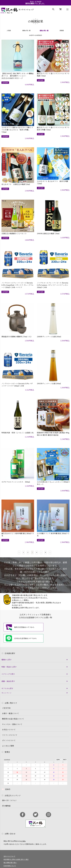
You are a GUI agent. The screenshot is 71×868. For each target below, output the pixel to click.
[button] (19, 552)
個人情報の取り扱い (10, 863)
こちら (23, 841)
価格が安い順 (26, 31)
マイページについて (10, 735)
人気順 (9, 31)
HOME (3, 13)
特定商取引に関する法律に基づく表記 (16, 859)
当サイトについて (9, 856)
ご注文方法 (6, 708)
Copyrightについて (10, 866)
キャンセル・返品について (12, 724)
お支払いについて (9, 730)
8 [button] (45, 552)
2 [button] (28, 552)
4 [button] (37, 552)
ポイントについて (9, 740)
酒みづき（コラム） (10, 800)
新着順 (62, 31)
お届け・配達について (10, 713)
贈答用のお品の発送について (13, 719)
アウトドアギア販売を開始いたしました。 (36, 3)
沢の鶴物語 (6, 806)
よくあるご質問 (8, 746)
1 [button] (23, 552)
